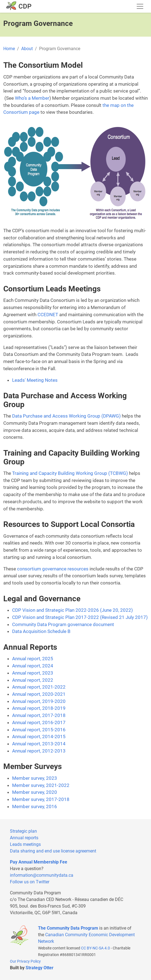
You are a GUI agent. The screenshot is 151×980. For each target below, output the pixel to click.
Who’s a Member (32, 98)
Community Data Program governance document (63, 624)
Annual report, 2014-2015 (39, 737)
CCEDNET (48, 315)
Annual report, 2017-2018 (39, 715)
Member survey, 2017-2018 (41, 799)
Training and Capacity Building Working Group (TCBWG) (70, 473)
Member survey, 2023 (35, 778)
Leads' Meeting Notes (35, 380)
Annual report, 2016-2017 (39, 722)
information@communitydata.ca (42, 875)
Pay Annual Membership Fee (39, 862)
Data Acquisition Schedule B (41, 631)
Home (9, 49)
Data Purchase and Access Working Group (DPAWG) (66, 416)
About (27, 49)
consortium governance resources (53, 569)
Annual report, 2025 (33, 659)
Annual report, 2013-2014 (39, 744)
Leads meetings (25, 844)
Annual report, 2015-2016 (39, 730)
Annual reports (24, 838)
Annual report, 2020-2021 (39, 694)
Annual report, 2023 (33, 673)
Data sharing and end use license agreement (53, 851)
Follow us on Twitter (30, 882)
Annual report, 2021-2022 (39, 687)
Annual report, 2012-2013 (39, 751)
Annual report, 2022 (33, 680)
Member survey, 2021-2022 (41, 785)
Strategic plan (23, 831)
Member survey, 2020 (35, 792)
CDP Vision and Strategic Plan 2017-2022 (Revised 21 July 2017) (80, 617)
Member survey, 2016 (35, 806)
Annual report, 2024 (33, 666)
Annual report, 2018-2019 (39, 708)
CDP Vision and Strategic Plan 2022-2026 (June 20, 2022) (72, 610)
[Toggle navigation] (140, 6)
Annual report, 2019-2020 (39, 701)
